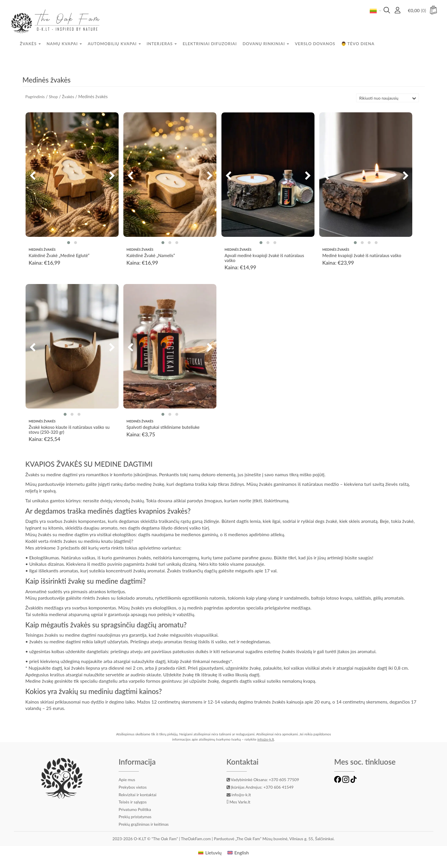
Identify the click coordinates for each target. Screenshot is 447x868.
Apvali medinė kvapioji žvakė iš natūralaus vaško (264, 258)
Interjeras (162, 44)
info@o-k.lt (266, 739)
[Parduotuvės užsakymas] (388, 98)
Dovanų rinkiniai (266, 44)
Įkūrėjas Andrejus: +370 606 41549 (260, 787)
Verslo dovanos (315, 44)
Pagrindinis (35, 97)
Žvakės (31, 44)
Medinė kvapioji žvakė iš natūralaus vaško (362, 256)
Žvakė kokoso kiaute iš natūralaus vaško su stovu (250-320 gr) (69, 430)
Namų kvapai (64, 44)
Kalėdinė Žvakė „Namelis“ (151, 256)
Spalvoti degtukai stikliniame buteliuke (163, 427)
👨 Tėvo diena (358, 44)
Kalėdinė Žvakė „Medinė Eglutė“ (59, 256)
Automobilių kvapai (114, 44)
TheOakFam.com (196, 839)
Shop (53, 97)
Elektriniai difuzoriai (210, 44)
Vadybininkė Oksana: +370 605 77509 (263, 780)
